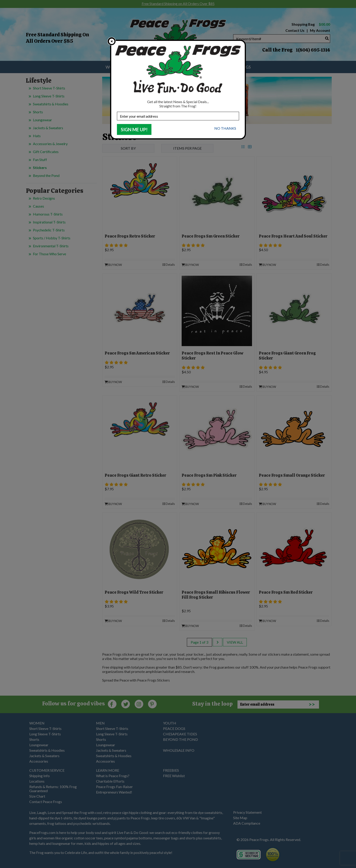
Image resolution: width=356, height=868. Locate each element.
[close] (112, 41)
